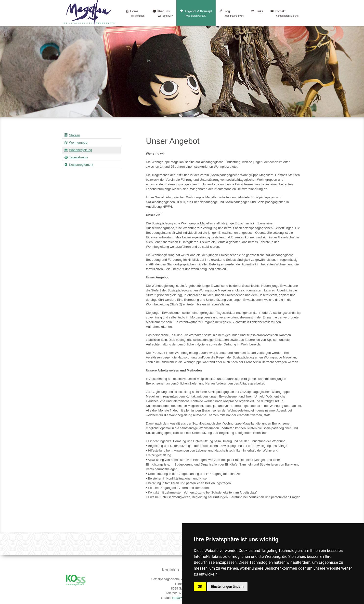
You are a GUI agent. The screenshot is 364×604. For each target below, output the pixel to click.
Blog (232, 13)
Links (257, 13)
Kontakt (285, 13)
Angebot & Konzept (196, 13)
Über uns (163, 13)
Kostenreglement (81, 165)
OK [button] (200, 587)
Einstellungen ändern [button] (227, 587)
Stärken (75, 135)
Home (136, 13)
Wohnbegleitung (81, 150)
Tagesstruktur (79, 157)
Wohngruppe (78, 143)
